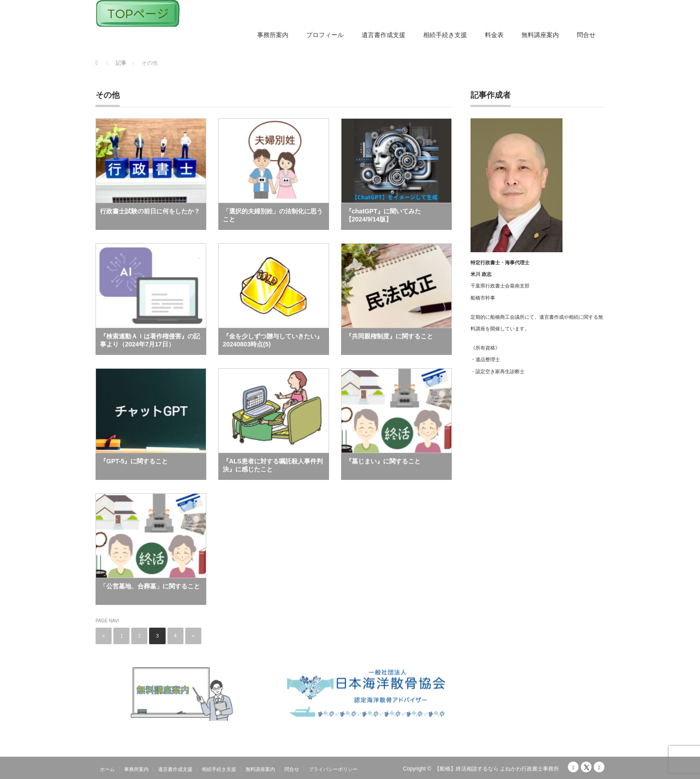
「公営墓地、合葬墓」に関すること (150, 586)
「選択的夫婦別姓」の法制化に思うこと (273, 215)
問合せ (586, 35)
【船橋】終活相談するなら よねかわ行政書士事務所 (497, 769)
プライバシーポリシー (333, 769)
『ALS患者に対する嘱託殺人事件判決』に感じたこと (273, 465)
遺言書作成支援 (383, 35)
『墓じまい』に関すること (383, 461)
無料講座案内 (540, 35)
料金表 (494, 35)
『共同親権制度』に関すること (389, 336)
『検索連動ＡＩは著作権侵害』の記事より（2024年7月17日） (150, 340)
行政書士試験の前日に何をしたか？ (150, 211)
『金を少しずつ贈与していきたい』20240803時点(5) (273, 340)
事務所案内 (273, 35)
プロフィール (325, 35)
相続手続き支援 (445, 35)
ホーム (107, 769)
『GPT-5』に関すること (134, 461)
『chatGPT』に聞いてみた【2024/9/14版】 (383, 215)
